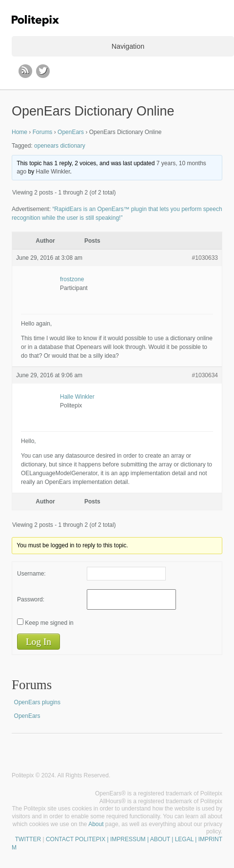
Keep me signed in (49, 623)
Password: (31, 599)
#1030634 (205, 375)
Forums (43, 132)
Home (19, 132)
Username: (31, 574)
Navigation (128, 46)
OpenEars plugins (37, 702)
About (96, 824)
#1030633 (205, 258)
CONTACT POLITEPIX (76, 839)
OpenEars (71, 132)
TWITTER (28, 839)
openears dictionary (60, 146)
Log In (39, 642)
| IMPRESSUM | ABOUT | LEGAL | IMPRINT (164, 839)
